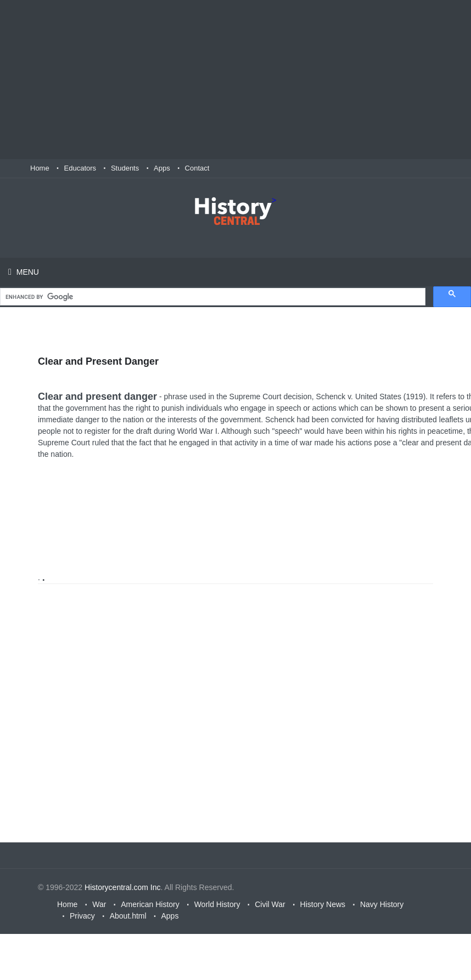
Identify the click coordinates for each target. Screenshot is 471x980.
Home (40, 168)
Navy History (382, 904)
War (99, 904)
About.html (128, 916)
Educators (80, 168)
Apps (162, 168)
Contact (197, 168)
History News (323, 904)
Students (125, 168)
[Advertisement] (235, 80)
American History (150, 904)
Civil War (270, 904)
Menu (27, 272)
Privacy (82, 916)
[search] (212, 297)
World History (217, 904)
